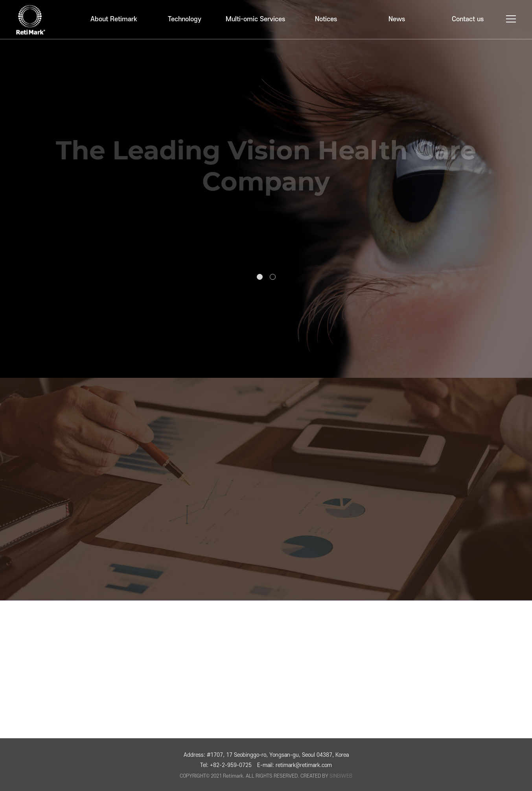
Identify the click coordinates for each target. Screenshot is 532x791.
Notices (326, 19)
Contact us (468, 19)
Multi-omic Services (255, 19)
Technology (185, 19)
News (397, 19)
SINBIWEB (341, 776)
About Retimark (114, 19)
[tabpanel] (266, 189)
